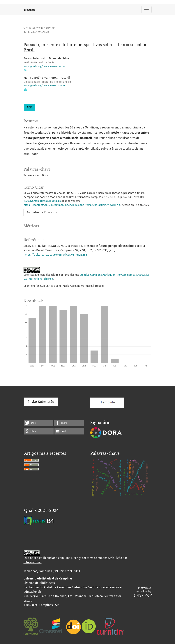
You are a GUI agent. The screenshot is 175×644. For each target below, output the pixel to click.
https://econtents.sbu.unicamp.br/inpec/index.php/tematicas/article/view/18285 (72, 205)
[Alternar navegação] (146, 10)
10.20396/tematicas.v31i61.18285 (42, 201)
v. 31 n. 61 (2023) (33, 28)
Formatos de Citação (41, 212)
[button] (39, 423)
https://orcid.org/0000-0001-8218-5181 (44, 86)
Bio (25, 70)
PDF (29, 107)
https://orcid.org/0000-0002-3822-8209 (44, 66)
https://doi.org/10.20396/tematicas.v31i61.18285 (55, 255)
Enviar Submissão (41, 402)
